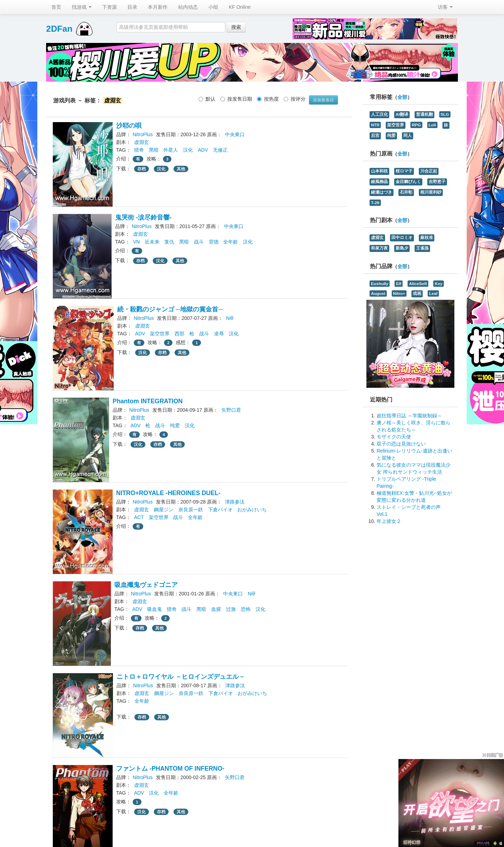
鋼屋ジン (164, 510)
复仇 (169, 242)
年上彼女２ (389, 521)
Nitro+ (399, 293)
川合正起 (429, 171)
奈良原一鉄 (191, 510)
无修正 (220, 150)
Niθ (230, 318)
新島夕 (402, 248)
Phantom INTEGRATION (148, 401)
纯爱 (175, 425)
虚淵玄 (141, 142)
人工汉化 (379, 114)
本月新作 (158, 7)
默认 (207, 99)
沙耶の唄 (129, 126)
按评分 (295, 99)
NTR (375, 125)
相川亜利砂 (431, 192)
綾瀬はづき (382, 192)
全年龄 (231, 242)
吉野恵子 (437, 182)
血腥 (216, 609)
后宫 (375, 135)
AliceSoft (418, 284)
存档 (141, 169)
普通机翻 (424, 114)
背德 (214, 242)
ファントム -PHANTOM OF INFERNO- (170, 769)
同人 (408, 135)
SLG (445, 114)
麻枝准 (427, 238)
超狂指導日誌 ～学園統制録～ (409, 416)
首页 (56, 7)
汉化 (188, 150)
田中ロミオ (402, 238)
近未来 (152, 242)
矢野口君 (231, 410)
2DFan (59, 29)
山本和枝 (379, 171)
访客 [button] (445, 7)
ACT (139, 517)
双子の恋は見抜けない (401, 444)
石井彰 (406, 192)
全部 (402, 97)
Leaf (433, 293)
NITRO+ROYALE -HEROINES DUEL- (168, 493)
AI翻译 (402, 114)
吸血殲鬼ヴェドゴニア (146, 585)
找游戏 (82, 7)
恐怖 (246, 609)
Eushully (380, 284)
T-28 (375, 203)
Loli (432, 125)
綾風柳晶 (379, 182)
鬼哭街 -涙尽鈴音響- (143, 217)
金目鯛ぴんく (408, 182)
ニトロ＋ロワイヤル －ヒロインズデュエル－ (181, 677)
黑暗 (154, 150)
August (378, 293)
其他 (181, 169)
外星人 (171, 150)
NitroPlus (143, 134)
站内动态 (188, 7)
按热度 (268, 99)
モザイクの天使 (394, 437)
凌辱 (219, 334)
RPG (416, 125)
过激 (231, 609)
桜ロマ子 (404, 171)
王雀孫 (422, 248)
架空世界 (160, 334)
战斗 (199, 242)
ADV (203, 150)
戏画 (417, 293)
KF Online (240, 7)
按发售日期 (236, 99)
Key (439, 284)
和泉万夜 (379, 248)
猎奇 (139, 150)
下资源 (109, 7)
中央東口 (235, 134)
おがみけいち (252, 510)
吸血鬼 (155, 609)
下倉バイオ (220, 510)
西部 (179, 334)
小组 (213, 7)
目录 (132, 7)
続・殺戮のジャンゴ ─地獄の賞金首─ (170, 309)
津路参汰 (235, 502)
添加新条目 (323, 100)
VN (136, 242)
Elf (399, 284)
